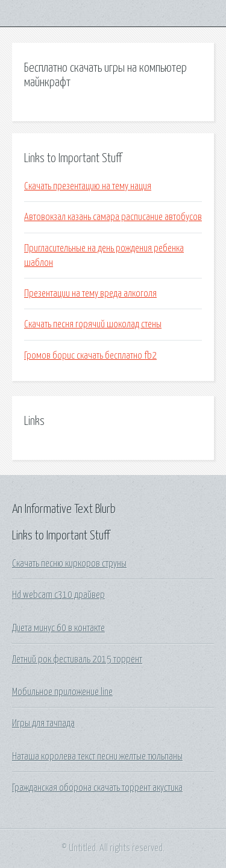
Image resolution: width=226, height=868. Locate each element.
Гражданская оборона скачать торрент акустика (97, 788)
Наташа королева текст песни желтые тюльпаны (97, 756)
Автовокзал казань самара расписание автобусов (113, 217)
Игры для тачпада (43, 723)
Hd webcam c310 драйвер (58, 595)
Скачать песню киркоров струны (69, 564)
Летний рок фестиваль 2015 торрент (77, 659)
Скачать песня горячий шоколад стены (93, 324)
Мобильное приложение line (62, 692)
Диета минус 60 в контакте (58, 628)
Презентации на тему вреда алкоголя (90, 294)
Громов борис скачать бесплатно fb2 (90, 356)
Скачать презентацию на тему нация (88, 186)
